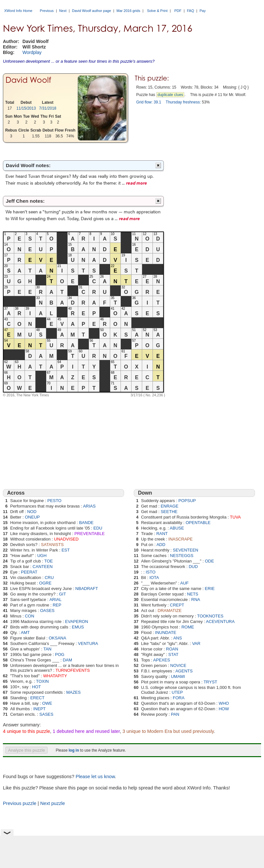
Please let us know (95, 777)
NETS (193, 594)
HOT (36, 687)
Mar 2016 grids (128, 11)
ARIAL (56, 600)
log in (74, 750)
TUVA (236, 517)
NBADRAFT (87, 589)
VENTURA (88, 643)
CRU (49, 578)
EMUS (78, 627)
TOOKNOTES (210, 616)
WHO (224, 703)
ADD (161, 545)
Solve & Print (157, 11)
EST (65, 550)
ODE (209, 561)
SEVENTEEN (186, 550)
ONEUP (32, 517)
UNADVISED (66, 539)
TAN (47, 649)
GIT (63, 594)
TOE (49, 561)
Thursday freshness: (183, 102)
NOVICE (178, 665)
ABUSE (177, 528)
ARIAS (89, 506)
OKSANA (58, 638)
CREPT (177, 605)
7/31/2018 (48, 108)
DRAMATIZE (170, 611)
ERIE (210, 589)
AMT (25, 632)
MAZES (74, 692)
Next (63, 11)
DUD (193, 567)
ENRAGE (169, 506)
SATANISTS (52, 545)
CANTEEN (43, 567)
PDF (178, 11)
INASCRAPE (180, 539)
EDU (98, 528)
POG (60, 654)
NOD (32, 512)
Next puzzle (53, 803)
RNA (196, 600)
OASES (47, 611)
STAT (173, 654)
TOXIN (42, 681)
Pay (202, 11)
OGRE (45, 583)
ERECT (37, 698)
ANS (178, 638)
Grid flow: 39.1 (148, 102)
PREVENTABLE (90, 534)
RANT (162, 534)
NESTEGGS (182, 556)
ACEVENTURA (220, 622)
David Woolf (28, 80)
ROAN (172, 649)
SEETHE (169, 512)
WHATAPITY (55, 676)
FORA (179, 698)
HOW (224, 709)
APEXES (162, 660)
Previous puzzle (20, 803)
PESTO (54, 501)
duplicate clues (170, 95)
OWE (47, 703)
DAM (67, 660)
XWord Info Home (18, 11)
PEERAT (29, 572)
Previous (47, 11)
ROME (188, 627)
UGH (42, 556)
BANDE (86, 523)
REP (57, 605)
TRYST (210, 682)
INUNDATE (166, 632)
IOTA (154, 578)
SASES (46, 714)
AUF (185, 583)
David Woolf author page (92, 11)
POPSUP (187, 501)
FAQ (190, 11)
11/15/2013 (26, 108)
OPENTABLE (198, 523)
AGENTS (184, 671)
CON (30, 616)
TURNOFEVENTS (73, 670)
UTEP (177, 692)
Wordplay (32, 52)
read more (137, 183)
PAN (175, 714)
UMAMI (178, 676)
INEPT (39, 709)
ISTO (151, 572)
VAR (196, 643)
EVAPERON (76, 622)
